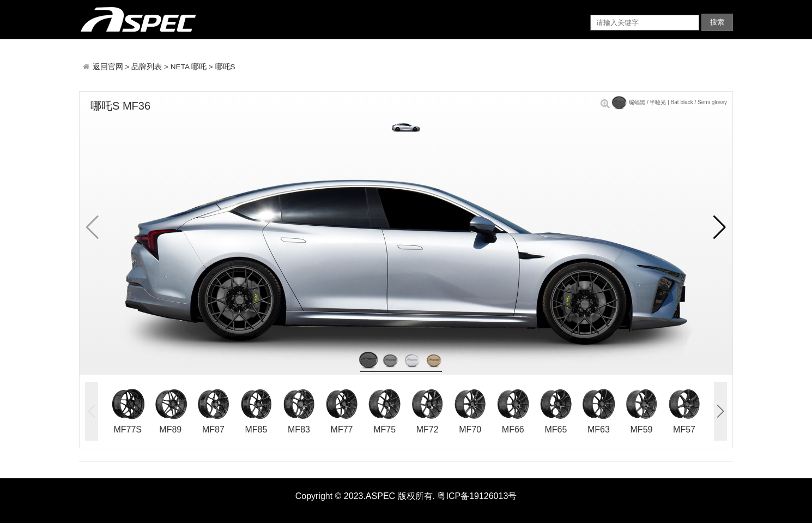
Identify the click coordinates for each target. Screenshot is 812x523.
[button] (720, 227)
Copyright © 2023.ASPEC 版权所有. (365, 496)
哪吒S (225, 67)
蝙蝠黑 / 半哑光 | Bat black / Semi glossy (664, 102)
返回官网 (109, 67)
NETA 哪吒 (189, 67)
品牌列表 (147, 67)
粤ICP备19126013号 (477, 496)
